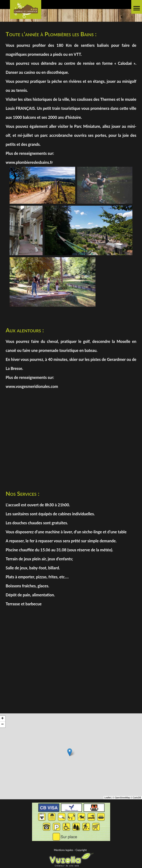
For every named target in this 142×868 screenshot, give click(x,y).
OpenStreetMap (122, 816)
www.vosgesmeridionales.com (32, 386)
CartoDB (137, 816)
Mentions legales (64, 850)
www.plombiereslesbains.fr (29, 162)
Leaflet (108, 816)
